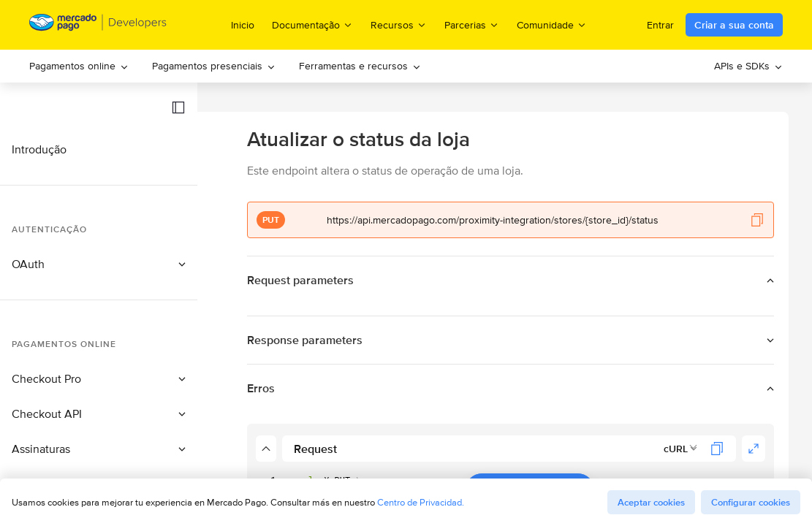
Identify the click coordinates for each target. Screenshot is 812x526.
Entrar (660, 25)
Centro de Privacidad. (421, 502)
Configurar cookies (751, 502)
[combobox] (681, 449)
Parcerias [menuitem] (472, 24)
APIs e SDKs (748, 66)
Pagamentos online (79, 66)
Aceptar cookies (651, 502)
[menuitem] (79, 66)
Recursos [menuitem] (399, 24)
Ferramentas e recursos (360, 66)
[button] (178, 107)
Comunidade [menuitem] (552, 24)
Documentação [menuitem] (312, 24)
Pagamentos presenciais (214, 66)
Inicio (243, 25)
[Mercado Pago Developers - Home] (98, 25)
